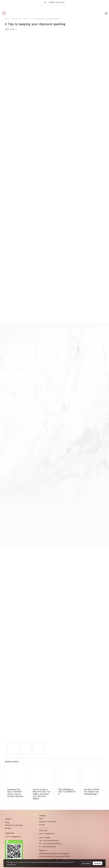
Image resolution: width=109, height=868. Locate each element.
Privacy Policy (66, 862)
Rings (41, 819)
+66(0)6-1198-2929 (56, 2)
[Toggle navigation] (106, 14)
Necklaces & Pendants (48, 822)
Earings (42, 824)
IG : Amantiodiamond (47, 846)
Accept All (97, 863)
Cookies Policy (11, 864)
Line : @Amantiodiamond (49, 840)
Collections (43, 830)
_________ (43, 827)
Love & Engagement (47, 833)
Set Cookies (86, 863)
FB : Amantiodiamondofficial (50, 843)
